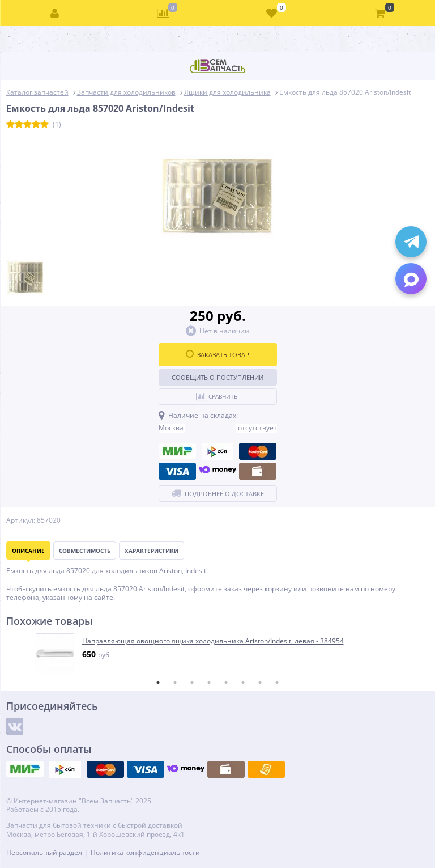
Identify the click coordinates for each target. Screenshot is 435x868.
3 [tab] (192, 683)
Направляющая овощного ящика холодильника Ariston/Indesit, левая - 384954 (213, 641)
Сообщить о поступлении (217, 377)
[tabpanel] (218, 654)
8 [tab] (277, 683)
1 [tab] (158, 683)
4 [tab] (209, 683)
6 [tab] (243, 683)
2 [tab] (175, 683)
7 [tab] (260, 683)
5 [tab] (226, 683)
